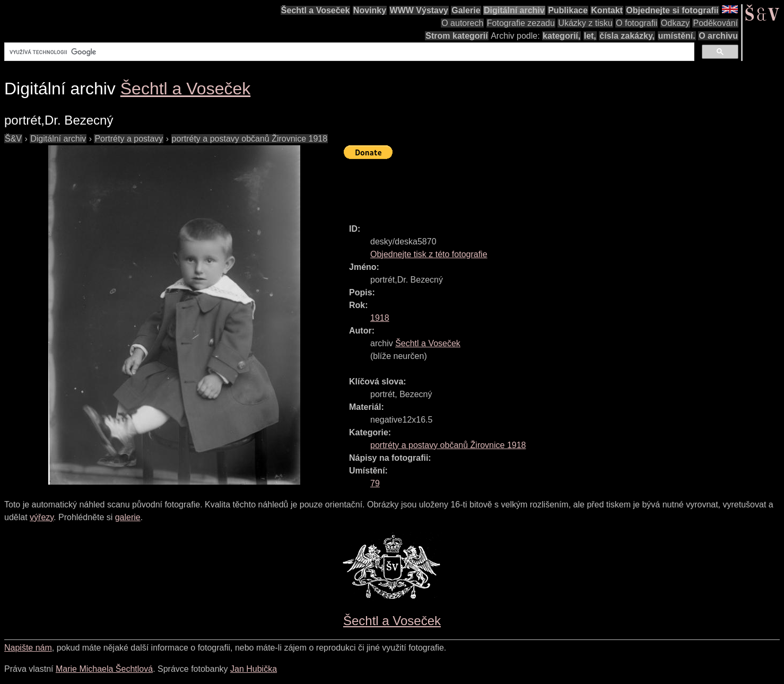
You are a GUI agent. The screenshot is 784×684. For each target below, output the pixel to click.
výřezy (42, 517)
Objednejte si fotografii (672, 10)
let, (590, 36)
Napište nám (28, 648)
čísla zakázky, (627, 36)
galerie (128, 517)
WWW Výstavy (419, 10)
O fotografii (637, 23)
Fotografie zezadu (521, 23)
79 (375, 483)
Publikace (568, 10)
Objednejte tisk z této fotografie (429, 254)
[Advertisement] (537, 187)
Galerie (466, 10)
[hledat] (348, 52)
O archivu (718, 36)
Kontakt (607, 10)
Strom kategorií (456, 36)
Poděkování (715, 23)
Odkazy (675, 23)
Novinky (370, 10)
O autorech (462, 23)
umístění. (677, 36)
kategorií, (561, 36)
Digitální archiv (514, 10)
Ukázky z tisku (585, 23)
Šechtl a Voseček (316, 10)
